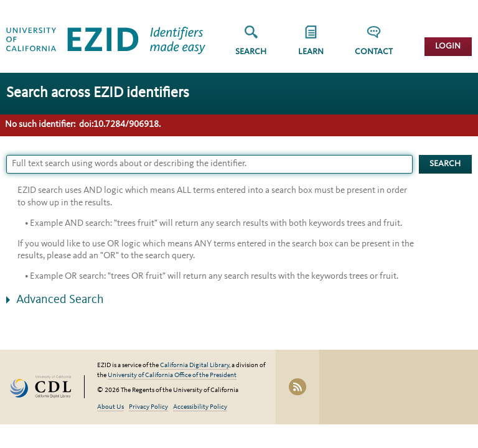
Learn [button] (311, 52)
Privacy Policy (148, 407)
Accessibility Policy (200, 407)
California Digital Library (194, 366)
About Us (110, 407)
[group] (311, 44)
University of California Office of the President (172, 376)
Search (251, 52)
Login (448, 46)
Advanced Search (60, 300)
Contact (374, 52)
